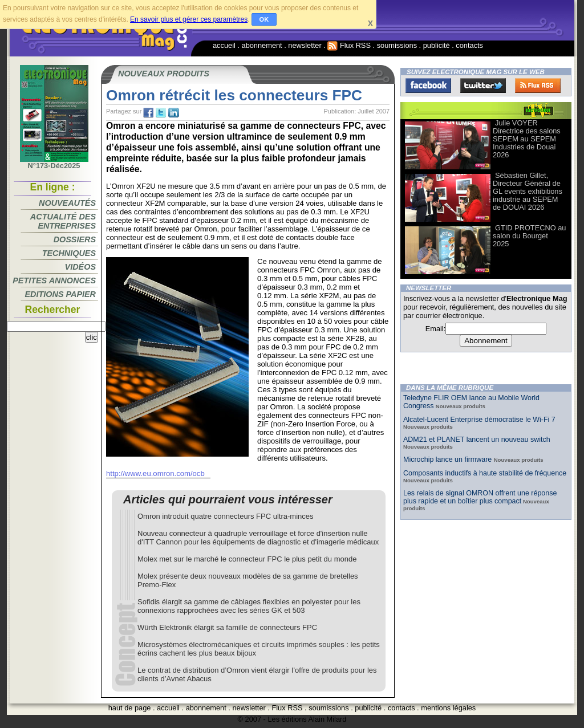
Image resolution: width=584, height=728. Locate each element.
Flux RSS (349, 45)
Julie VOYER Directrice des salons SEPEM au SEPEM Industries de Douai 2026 (527, 139)
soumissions (397, 45)
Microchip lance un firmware (449, 459)
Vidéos (80, 267)
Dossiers (75, 239)
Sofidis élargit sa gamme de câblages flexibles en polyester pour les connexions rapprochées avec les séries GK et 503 (249, 606)
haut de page (130, 708)
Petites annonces (54, 280)
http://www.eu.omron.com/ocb (155, 473)
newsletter (305, 45)
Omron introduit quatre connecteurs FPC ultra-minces (226, 516)
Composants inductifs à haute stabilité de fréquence (485, 473)
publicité (437, 45)
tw (161, 113)
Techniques (69, 253)
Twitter (483, 86)
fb (148, 113)
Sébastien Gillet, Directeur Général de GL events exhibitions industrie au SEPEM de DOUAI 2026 (528, 191)
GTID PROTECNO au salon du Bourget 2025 (529, 236)
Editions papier (60, 294)
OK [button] (264, 19)
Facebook (428, 86)
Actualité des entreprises (63, 221)
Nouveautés (67, 203)
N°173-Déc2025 (54, 162)
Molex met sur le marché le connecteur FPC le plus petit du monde (247, 559)
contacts (469, 45)
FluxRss (538, 86)
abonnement (262, 45)
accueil (224, 45)
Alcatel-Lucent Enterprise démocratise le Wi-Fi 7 (479, 420)
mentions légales (448, 708)
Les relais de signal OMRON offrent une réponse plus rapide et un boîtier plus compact (480, 497)
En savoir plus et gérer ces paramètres (189, 19)
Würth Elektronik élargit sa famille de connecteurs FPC (227, 627)
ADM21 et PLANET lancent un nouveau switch (477, 440)
